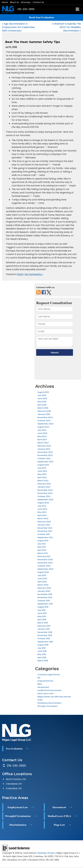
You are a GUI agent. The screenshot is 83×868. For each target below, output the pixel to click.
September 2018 (45, 642)
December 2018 (45, 632)
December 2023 (45, 452)
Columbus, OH (14, 788)
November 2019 (45, 597)
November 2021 (45, 531)
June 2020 (42, 578)
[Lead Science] (16, 848)
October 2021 (44, 534)
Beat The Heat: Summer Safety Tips (33, 42)
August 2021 (43, 541)
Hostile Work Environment (49, 690)
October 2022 (44, 496)
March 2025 (43, 408)
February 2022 (44, 522)
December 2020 (45, 560)
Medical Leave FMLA (59, 816)
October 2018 (44, 639)
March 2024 (43, 443)
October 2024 (44, 421)
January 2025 (44, 414)
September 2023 (45, 462)
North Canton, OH (16, 779)
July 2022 (42, 506)
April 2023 (42, 477)
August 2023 (43, 465)
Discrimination (18, 825)
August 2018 (43, 645)
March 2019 (43, 623)
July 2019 (41, 610)
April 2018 (42, 657)
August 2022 (43, 503)
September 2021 (45, 537)
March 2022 (43, 518)
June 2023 (42, 471)
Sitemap (42, 853)
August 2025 (43, 392)
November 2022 (45, 493)
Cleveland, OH (14, 784)
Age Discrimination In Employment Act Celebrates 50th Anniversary (18, 27)
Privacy (51, 853)
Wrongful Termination (48, 706)
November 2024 (45, 417)
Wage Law (59, 825)
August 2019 (43, 607)
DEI (39, 678)
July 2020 (42, 575)
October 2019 (44, 601)
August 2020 (43, 572)
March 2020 (43, 585)
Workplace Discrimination (49, 703)
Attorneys (26, 2)
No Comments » (34, 274)
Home (5, 2)
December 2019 (45, 594)
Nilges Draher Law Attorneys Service (54, 697)
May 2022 (42, 512)
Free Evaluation (14, 749)
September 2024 (45, 424)
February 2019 (44, 626)
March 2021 (43, 553)
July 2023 (42, 468)
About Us (14, 2)
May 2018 (42, 654)
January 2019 (44, 629)
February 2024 (44, 446)
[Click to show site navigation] (77, 9)
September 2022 (45, 500)
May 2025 (42, 402)
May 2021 (42, 547)
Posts (20, 274)
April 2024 (42, 440)
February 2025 (44, 411)
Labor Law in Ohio (46, 693)
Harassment (43, 687)
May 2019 (42, 616)
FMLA (40, 684)
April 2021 (42, 550)
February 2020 (44, 588)
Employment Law (45, 681)
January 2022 (44, 525)
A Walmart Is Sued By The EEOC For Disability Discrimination (66, 27)
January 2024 (44, 449)
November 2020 (45, 563)
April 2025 (42, 405)
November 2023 (45, 455)
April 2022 (42, 515)
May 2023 (42, 474)
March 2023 (43, 481)
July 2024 (42, 430)
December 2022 (45, 490)
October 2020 (44, 566)
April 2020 (42, 582)
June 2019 (42, 613)
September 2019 (45, 604)
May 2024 (42, 436)
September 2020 (45, 569)
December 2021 (45, 528)
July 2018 (41, 648)
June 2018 (42, 651)
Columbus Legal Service (49, 675)
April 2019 (42, 620)
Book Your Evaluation (41, 17)
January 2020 (44, 591)
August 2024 (43, 427)
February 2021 (44, 556)
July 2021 (41, 544)
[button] (26, 9)
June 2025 (42, 398)
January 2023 (44, 487)
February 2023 (44, 484)
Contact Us (38, 2)
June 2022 (42, 509)
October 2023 (44, 458)
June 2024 (42, 433)
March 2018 (43, 661)
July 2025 (42, 395)
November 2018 (45, 635)
